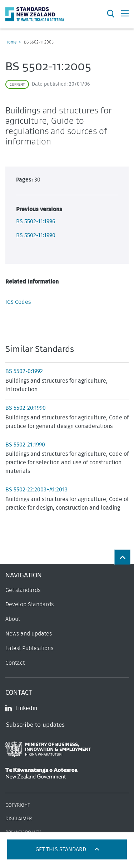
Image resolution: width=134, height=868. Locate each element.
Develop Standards (29, 604)
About (13, 619)
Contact (15, 663)
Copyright (18, 805)
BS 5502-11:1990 (36, 235)
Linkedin (21, 708)
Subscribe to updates (35, 725)
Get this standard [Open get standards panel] (61, 849)
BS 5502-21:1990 (25, 445)
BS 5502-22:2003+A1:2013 (36, 490)
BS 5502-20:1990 (26, 408)
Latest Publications (29, 648)
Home (11, 42)
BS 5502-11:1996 (36, 221)
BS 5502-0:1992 (24, 371)
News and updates (29, 634)
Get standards (23, 590)
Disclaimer (19, 819)
